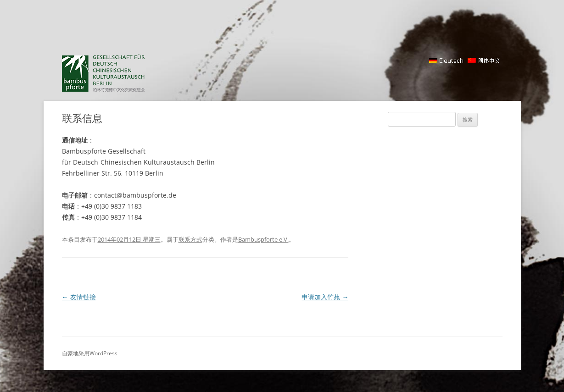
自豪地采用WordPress (90, 353)
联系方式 (190, 239)
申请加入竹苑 (325, 297)
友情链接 (79, 297)
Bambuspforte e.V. (263, 239)
